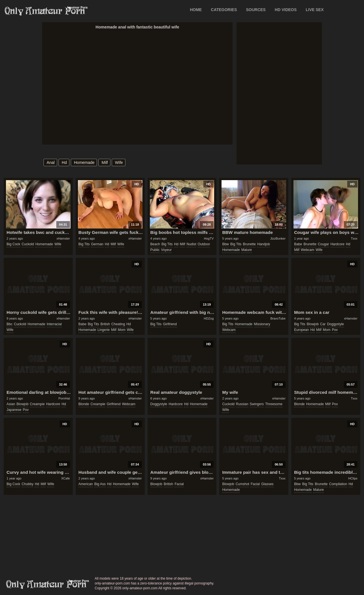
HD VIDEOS (286, 10)
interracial (54, 324)
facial (179, 484)
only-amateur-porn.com (46, 584)
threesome (274, 404)
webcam (308, 250)
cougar (323, 244)
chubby (27, 484)
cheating (118, 324)
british (105, 324)
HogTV (209, 238)
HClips (353, 478)
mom (122, 330)
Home (196, 10)
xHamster (63, 238)
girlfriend (170, 324)
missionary (262, 324)
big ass (100, 484)
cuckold (28, 244)
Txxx (354, 238)
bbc (10, 324)
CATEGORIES (224, 10)
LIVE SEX (315, 10)
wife (119, 162)
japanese (14, 410)
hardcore (337, 244)
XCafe (66, 478)
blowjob (313, 324)
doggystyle (335, 324)
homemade (84, 162)
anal (51, 162)
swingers (257, 404)
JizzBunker (278, 238)
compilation (338, 484)
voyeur (166, 250)
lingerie (104, 330)
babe (298, 244)
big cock (13, 244)
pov (335, 330)
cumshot (242, 484)
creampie (37, 404)
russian (242, 404)
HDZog (209, 318)
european (301, 330)
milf (105, 162)
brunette (249, 244)
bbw (225, 244)
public (155, 250)
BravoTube (278, 318)
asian (11, 404)
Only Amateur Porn (45, 11)
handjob (263, 244)
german (97, 244)
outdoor (204, 244)
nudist (191, 244)
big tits (84, 244)
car (323, 324)
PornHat (64, 398)
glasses (267, 484)
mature (246, 250)
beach (155, 244)
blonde (84, 404)
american (86, 484)
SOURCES (256, 10)
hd (64, 162)
